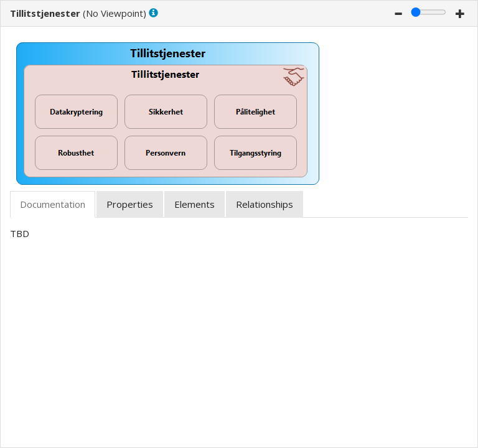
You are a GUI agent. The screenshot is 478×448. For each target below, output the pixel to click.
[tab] (53, 204)
